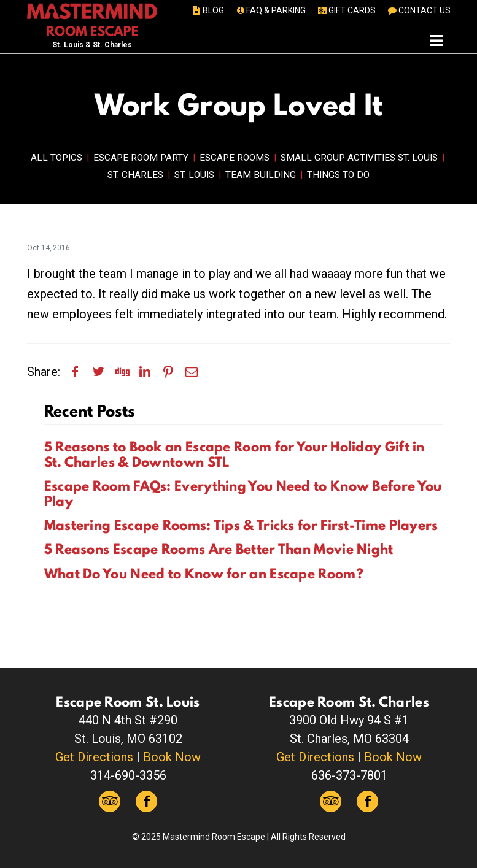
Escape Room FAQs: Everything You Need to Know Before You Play (243, 494)
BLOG (207, 10)
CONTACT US (418, 10)
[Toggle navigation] (436, 40)
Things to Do (338, 175)
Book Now (172, 757)
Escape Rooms (235, 158)
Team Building (261, 175)
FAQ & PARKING (270, 10)
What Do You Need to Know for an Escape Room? (204, 574)
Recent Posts (90, 411)
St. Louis (194, 175)
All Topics (56, 158)
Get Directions (94, 757)
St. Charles (135, 175)
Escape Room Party (141, 158)
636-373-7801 (349, 775)
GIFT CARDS (346, 10)
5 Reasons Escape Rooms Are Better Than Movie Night (219, 549)
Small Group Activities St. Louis (359, 158)
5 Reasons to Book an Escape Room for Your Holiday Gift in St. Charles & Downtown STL (235, 454)
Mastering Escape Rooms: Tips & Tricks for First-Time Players (241, 525)
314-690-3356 (128, 775)
